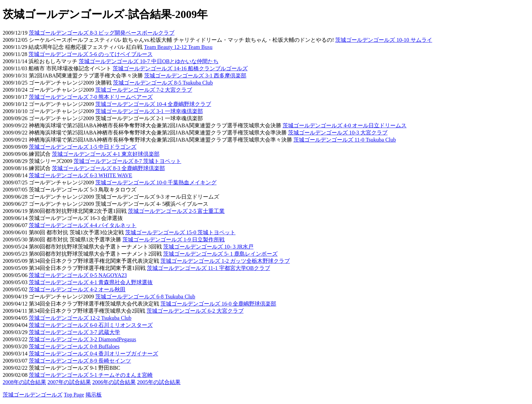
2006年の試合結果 (114, 382)
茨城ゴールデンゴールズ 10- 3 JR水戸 (208, 247)
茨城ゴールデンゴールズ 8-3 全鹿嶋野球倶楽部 (108, 168)
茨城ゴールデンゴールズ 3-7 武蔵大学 (74, 332)
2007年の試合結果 (69, 382)
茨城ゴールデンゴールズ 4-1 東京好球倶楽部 (106, 154)
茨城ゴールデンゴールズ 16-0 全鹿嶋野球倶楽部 (218, 304)
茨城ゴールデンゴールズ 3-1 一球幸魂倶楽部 (149, 111)
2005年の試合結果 (159, 382)
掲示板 (94, 395)
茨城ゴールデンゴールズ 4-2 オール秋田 (77, 289)
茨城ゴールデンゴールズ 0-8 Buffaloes (74, 346)
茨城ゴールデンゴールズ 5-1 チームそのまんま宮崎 (91, 375)
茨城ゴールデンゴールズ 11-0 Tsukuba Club (345, 140)
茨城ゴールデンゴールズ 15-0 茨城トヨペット (180, 232)
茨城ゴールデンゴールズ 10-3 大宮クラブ (338, 133)
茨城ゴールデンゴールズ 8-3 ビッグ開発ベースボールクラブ (102, 33)
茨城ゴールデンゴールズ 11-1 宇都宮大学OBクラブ (208, 268)
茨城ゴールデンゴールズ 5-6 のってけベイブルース (90, 54)
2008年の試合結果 (24, 382)
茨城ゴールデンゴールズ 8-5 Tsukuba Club (163, 83)
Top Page (74, 395)
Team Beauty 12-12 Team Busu (178, 47)
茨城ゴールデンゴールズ (33, 395)
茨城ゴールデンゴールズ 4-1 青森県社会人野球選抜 (91, 282)
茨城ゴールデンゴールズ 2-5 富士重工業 (176, 211)
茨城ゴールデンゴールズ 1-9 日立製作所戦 (174, 240)
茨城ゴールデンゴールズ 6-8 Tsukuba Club (145, 297)
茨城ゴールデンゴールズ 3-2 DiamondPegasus (82, 339)
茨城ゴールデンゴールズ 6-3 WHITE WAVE (81, 175)
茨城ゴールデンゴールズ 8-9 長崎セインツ (80, 361)
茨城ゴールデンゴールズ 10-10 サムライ (384, 40)
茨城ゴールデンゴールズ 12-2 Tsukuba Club (80, 318)
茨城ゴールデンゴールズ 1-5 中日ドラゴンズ (83, 147)
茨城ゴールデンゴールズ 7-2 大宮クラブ (144, 90)
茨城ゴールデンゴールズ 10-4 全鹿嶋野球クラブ (153, 104)
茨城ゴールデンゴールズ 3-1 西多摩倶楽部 (195, 76)
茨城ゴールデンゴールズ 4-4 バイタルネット (83, 225)
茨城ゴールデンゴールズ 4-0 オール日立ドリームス (345, 125)
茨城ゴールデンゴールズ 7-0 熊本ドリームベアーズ (91, 97)
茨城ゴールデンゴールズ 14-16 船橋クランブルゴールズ (180, 68)
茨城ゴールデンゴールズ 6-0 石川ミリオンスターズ (91, 325)
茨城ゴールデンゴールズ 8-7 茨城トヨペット (127, 161)
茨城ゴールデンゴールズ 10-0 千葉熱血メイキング (156, 182)
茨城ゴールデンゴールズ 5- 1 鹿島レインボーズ (220, 254)
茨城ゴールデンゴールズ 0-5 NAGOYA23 (78, 275)
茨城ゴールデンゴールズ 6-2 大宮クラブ (195, 311)
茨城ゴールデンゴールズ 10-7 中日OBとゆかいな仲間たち (149, 61)
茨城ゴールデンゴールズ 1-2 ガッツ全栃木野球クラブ (225, 261)
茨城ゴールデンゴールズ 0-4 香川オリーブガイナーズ (93, 354)
